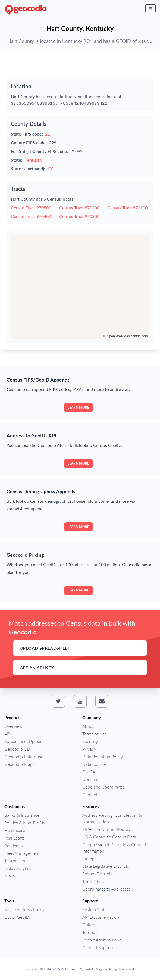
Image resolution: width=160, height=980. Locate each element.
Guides (89, 925)
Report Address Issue (102, 940)
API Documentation (101, 917)
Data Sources (95, 764)
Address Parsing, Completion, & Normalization (112, 818)
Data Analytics (18, 868)
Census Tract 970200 (79, 208)
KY (50, 169)
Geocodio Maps (19, 764)
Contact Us (93, 794)
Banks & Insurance (22, 815)
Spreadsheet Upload (23, 741)
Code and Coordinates (103, 787)
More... (11, 876)
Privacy (89, 749)
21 (48, 134)
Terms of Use (95, 734)
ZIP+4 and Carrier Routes (106, 829)
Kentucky (33, 160)
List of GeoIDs (18, 917)
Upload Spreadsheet (45, 648)
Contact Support (98, 947)
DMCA (89, 772)
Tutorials (90, 932)
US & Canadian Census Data (109, 837)
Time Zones (93, 881)
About (88, 726)
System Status (95, 909)
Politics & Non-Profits (25, 823)
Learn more (79, 407)
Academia (14, 845)
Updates (90, 779)
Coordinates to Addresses (106, 889)
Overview (13, 726)
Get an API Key (37, 667)
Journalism (15, 861)
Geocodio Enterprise (24, 756)
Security (90, 741)
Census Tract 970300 (79, 216)
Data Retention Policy (103, 756)
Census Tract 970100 (127, 208)
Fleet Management (22, 853)
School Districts (97, 874)
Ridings (89, 858)
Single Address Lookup (26, 909)
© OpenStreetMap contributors (126, 336)
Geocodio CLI (17, 749)
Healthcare (15, 830)
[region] (80, 287)
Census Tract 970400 (31, 216)
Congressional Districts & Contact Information (114, 848)
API (7, 734)
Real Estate (15, 838)
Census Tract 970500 (31, 208)
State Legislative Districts (106, 866)
